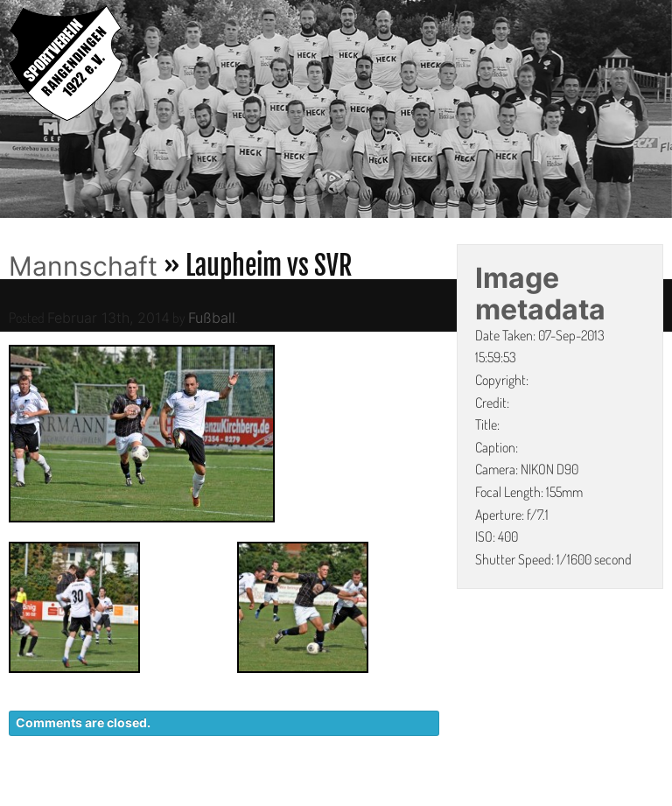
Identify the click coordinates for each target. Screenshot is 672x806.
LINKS (644, 797)
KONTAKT (344, 797)
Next (659, 112)
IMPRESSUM (563, 797)
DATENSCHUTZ (450, 797)
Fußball (212, 318)
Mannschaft (83, 266)
